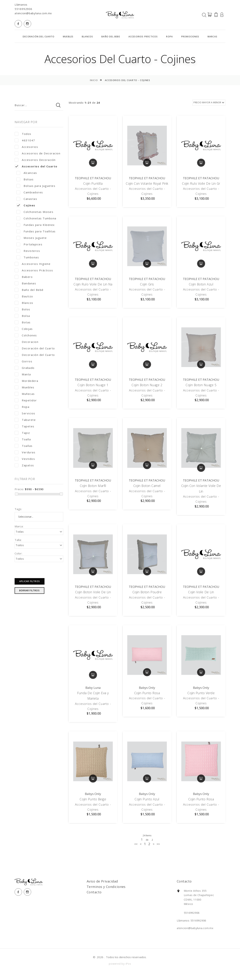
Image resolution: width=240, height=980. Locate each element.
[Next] (158, 853)
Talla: (18, 540)
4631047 (25, 140)
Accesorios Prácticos (143, 37)
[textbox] (42, 517)
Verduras (25, 452)
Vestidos (25, 459)
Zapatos (24, 465)
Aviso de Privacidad (109, 890)
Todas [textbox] (20, 532)
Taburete (25, 420)
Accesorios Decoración (35, 160)
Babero (24, 277)
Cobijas (24, 329)
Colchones (26, 335)
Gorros (23, 361)
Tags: (18, 509)
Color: (19, 553)
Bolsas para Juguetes (36, 186)
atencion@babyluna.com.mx (33, 13)
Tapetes (25, 426)
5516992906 (23, 9)
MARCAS (212, 37)
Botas (23, 322)
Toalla (23, 439)
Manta (23, 374)
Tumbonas (28, 257)
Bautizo (24, 296)
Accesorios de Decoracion (37, 153)
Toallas (24, 446)
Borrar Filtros (29, 590)
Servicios (25, 413)
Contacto (100, 901)
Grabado (25, 368)
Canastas (27, 199)
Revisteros (28, 251)
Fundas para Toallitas (36, 231)
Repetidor (26, 400)
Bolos (22, 309)
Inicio (94, 80)
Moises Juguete (32, 238)
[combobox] (39, 517)
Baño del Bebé (29, 290)
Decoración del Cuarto (39, 37)
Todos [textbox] (20, 545)
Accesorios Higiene (33, 264)
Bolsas (25, 179)
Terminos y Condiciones (112, 895)
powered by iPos (120, 972)
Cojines (26, 205)
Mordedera (26, 381)
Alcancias (27, 173)
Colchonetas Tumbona (36, 218)
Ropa (169, 37)
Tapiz (22, 433)
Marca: (19, 526)
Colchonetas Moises (35, 212)
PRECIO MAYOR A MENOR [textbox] (207, 102)
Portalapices (29, 244)
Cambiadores (30, 192)
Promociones (190, 37)
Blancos (87, 37)
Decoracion (26, 342)
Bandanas (25, 283)
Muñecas (25, 394)
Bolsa (22, 316)
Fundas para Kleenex (36, 225)
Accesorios (26, 147)
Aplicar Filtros (30, 581)
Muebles (68, 37)
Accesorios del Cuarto (36, 166)
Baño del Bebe (111, 37)
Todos (23, 134)
